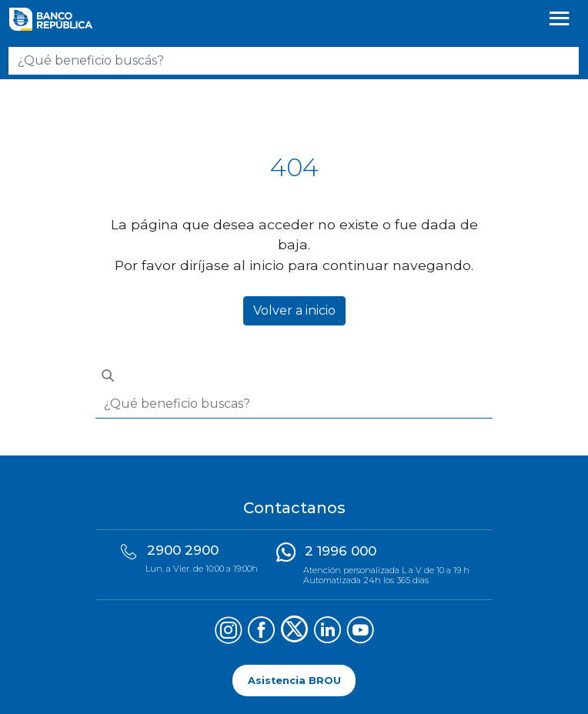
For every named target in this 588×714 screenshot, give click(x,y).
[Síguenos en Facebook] (261, 632)
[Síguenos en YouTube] (361, 632)
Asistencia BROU (294, 681)
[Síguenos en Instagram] (228, 632)
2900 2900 (183, 550)
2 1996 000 (341, 551)
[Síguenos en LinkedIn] (327, 632)
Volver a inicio (294, 310)
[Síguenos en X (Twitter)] (294, 632)
